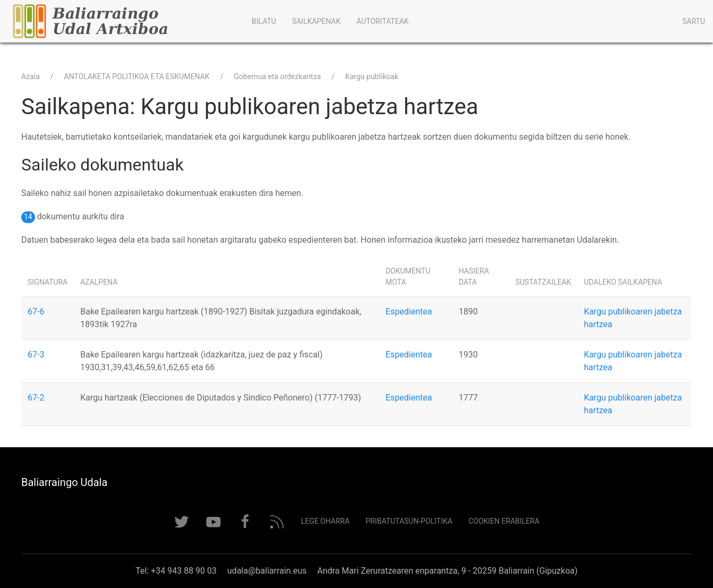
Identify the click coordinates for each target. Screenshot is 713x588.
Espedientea (409, 312)
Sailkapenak (316, 21)
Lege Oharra (325, 521)
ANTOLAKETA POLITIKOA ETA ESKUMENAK (137, 76)
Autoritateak (382, 21)
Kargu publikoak (372, 76)
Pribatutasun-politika (409, 521)
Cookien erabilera (504, 521)
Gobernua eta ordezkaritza (277, 76)
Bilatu (264, 21)
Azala (31, 76)
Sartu (694, 21)
